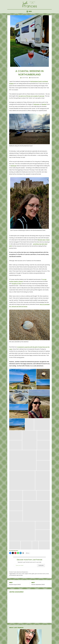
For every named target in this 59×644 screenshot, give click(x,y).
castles (23, 580)
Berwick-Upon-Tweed (44, 246)
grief (36, 580)
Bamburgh (13, 172)
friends (30, 580)
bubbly (14, 580)
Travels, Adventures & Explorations (21, 578)
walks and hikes (20, 581)
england (26, 580)
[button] (23, 385)
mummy (44, 580)
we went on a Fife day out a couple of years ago (31, 102)
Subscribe (41, 571)
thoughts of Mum (16, 290)
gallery (33, 580)
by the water (18, 580)
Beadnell (44, 110)
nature (47, 580)
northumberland (13, 581)
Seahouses (36, 110)
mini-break (39, 580)
